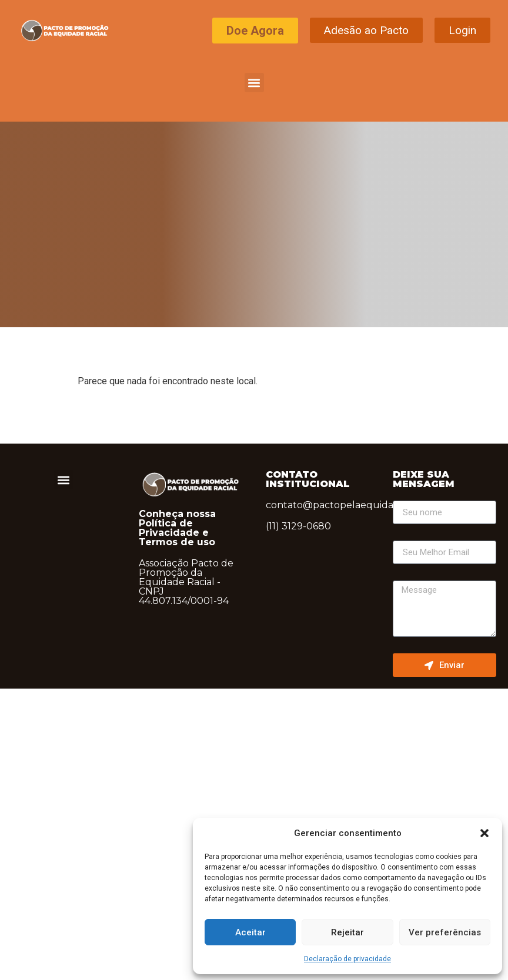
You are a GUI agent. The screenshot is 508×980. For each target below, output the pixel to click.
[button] (484, 833)
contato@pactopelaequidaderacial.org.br (363, 505)
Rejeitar (347, 932)
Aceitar (250, 932)
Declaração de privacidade (347, 959)
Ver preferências (445, 932)
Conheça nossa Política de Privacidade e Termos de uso (177, 528)
